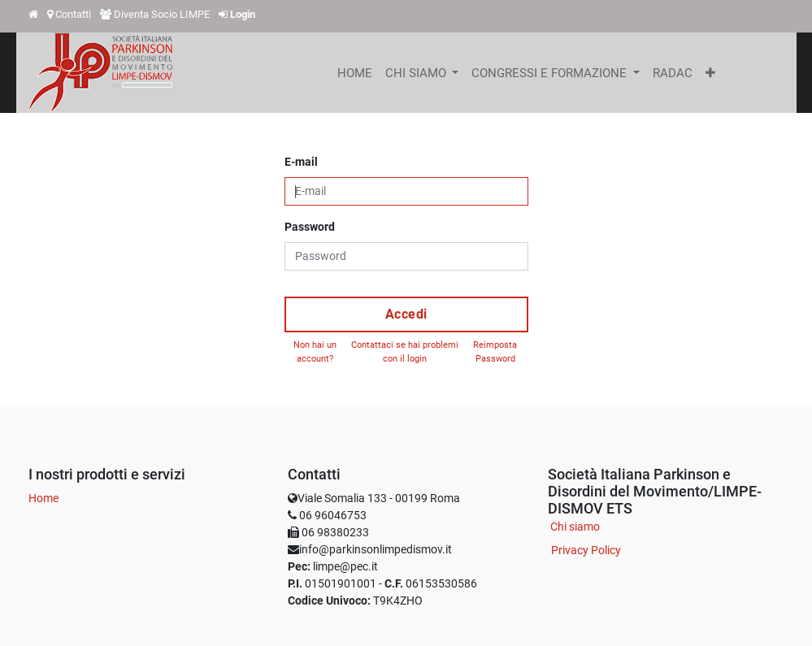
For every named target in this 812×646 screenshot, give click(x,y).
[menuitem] (355, 73)
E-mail (301, 162)
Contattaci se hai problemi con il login (405, 352)
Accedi (406, 314)
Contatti (73, 14)
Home (43, 498)
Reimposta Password (495, 352)
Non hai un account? (315, 352)
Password (310, 227)
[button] (710, 73)
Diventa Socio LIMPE (162, 14)
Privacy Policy (586, 550)
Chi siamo (575, 527)
